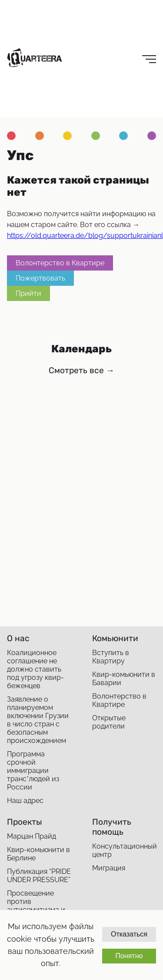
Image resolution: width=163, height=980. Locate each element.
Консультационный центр (124, 850)
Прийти (28, 293)
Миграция (109, 868)
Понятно (129, 956)
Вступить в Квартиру (111, 657)
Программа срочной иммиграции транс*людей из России (33, 771)
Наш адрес (25, 801)
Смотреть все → (81, 370)
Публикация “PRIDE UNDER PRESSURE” (39, 876)
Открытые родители (109, 722)
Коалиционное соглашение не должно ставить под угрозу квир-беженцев (35, 669)
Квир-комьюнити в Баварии (124, 679)
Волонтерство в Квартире (60, 263)
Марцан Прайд (32, 836)
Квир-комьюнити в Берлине (38, 854)
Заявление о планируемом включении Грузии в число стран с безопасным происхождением (38, 720)
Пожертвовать (40, 278)
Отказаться (129, 934)
